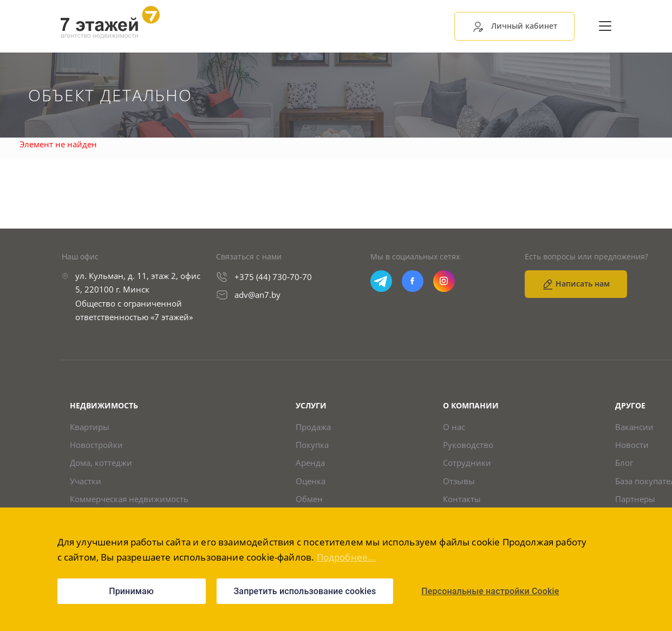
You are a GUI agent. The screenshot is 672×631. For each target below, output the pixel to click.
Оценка (311, 481)
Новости (632, 445)
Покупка (312, 445)
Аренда (310, 463)
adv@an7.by (257, 295)
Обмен (309, 500)
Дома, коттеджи (101, 463)
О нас (454, 427)
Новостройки (96, 445)
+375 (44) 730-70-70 (273, 277)
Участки (86, 481)
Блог (624, 463)
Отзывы (459, 481)
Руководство (468, 445)
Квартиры (90, 427)
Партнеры (635, 500)
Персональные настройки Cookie (490, 591)
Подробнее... (347, 557)
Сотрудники (467, 463)
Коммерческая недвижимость (129, 500)
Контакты (462, 500)
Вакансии (634, 427)
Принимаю (131, 591)
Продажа (313, 427)
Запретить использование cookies (305, 591)
